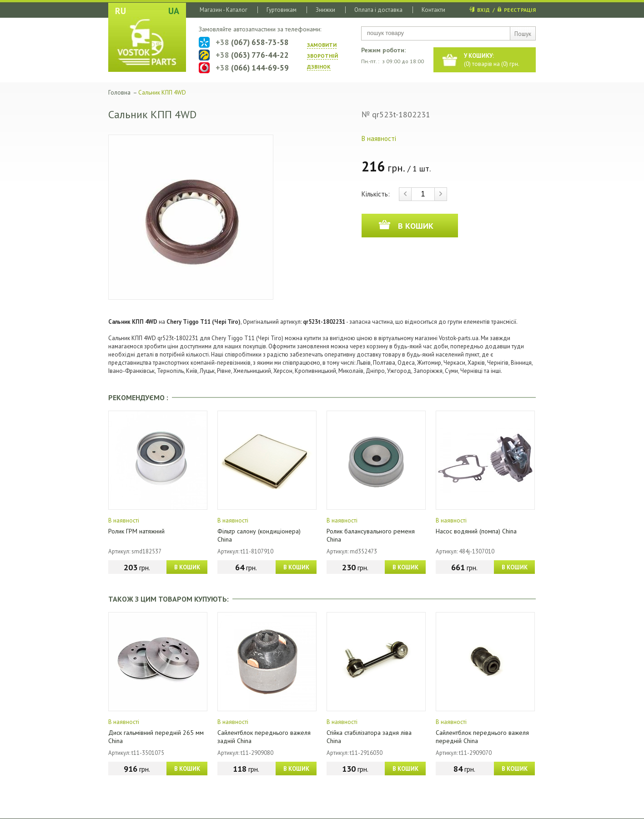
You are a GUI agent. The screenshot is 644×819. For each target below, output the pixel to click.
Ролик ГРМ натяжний (136, 531)
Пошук (523, 34)
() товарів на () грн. (492, 60)
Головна (119, 93)
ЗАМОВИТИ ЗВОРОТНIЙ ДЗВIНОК (322, 56)
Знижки (325, 10)
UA (174, 11)
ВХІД (483, 10)
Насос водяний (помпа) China (476, 531)
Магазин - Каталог (224, 10)
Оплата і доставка (378, 10)
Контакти (433, 10)
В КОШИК (187, 567)
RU (121, 11)
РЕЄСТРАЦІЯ (520, 10)
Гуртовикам (282, 10)
